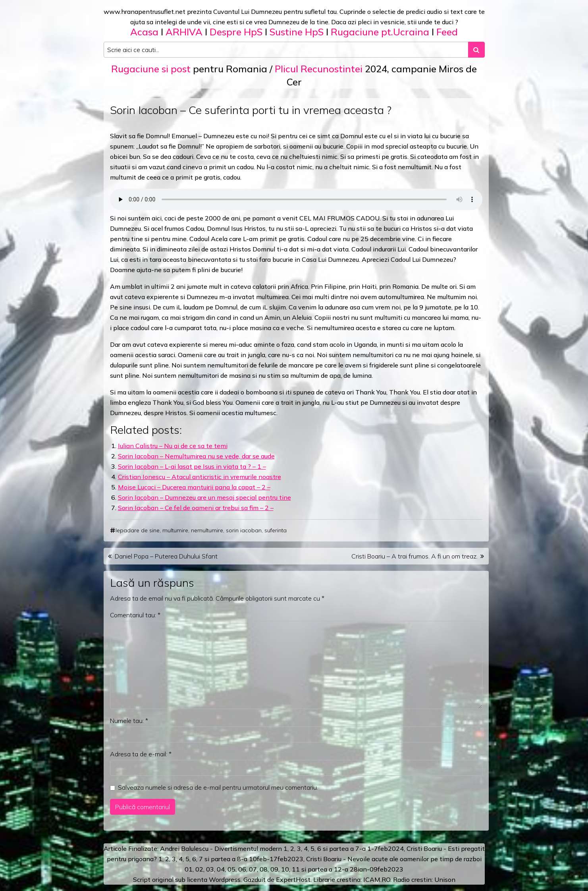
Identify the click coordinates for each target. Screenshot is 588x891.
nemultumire (207, 530)
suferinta (276, 530)
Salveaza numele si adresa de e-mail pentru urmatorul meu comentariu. (218, 787)
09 (274, 869)
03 (210, 869)
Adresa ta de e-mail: (141, 754)
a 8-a (240, 859)
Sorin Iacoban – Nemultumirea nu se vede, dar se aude (196, 456)
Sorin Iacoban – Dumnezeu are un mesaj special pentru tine (204, 497)
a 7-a (358, 848)
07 (253, 869)
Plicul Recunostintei (319, 69)
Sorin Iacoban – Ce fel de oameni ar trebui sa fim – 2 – (196, 508)
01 (189, 869)
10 (285, 869)
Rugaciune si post (151, 69)
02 (199, 869)
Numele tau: (129, 721)
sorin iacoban (244, 530)
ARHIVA (184, 32)
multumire (175, 530)
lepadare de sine (138, 530)
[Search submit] (476, 50)
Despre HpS (236, 32)
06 (242, 869)
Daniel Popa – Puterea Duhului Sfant (166, 556)
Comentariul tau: (135, 615)
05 (231, 869)
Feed (447, 32)
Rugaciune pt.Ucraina (380, 32)
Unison (445, 879)
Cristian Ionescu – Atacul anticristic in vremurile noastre (200, 477)
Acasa (144, 32)
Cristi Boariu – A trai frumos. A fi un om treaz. (414, 556)
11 (296, 869)
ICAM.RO (377, 879)
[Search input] (286, 50)
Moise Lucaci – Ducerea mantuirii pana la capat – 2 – (194, 487)
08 (264, 869)
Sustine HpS (297, 32)
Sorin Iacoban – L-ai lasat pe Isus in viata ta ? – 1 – (192, 466)
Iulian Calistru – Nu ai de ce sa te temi (173, 446)
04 (221, 869)
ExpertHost (293, 879)
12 (338, 869)
